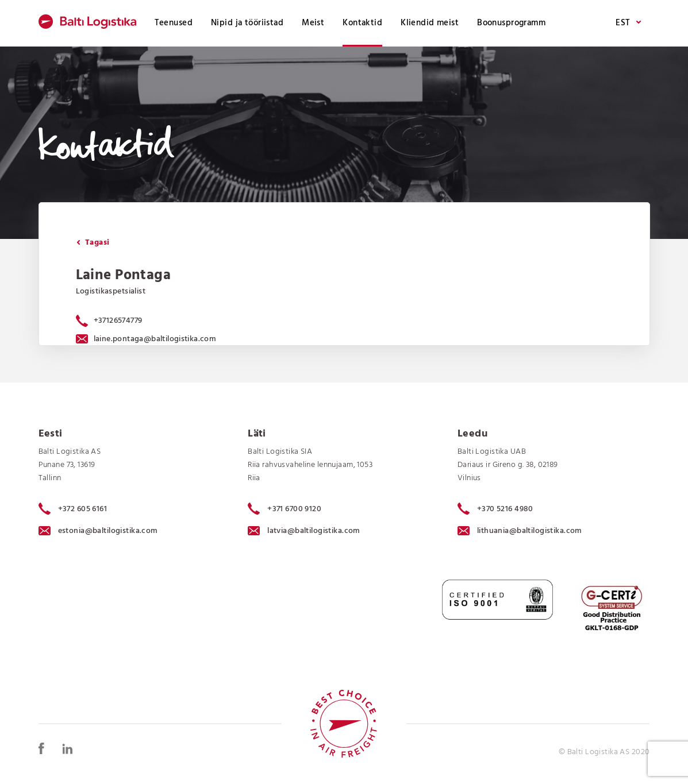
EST (628, 23)
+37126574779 (118, 321)
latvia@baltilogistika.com (304, 531)
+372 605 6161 (73, 509)
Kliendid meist (430, 23)
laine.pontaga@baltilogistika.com (146, 339)
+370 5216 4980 (495, 509)
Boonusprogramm (511, 23)
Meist (313, 23)
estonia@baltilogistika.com (98, 531)
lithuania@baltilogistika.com (520, 531)
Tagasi (93, 243)
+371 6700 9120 (285, 509)
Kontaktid (362, 23)
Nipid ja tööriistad (247, 23)
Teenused (174, 23)
